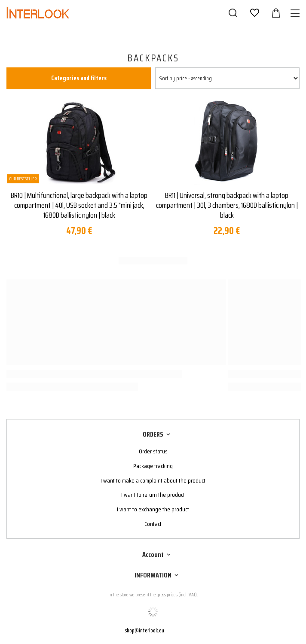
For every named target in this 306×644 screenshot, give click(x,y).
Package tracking (153, 466)
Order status (153, 451)
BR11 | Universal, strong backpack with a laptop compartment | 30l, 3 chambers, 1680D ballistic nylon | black (227, 206)
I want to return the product (153, 495)
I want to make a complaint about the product (153, 481)
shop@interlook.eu (144, 630)
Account (153, 555)
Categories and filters (79, 78)
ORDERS (153, 435)
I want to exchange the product (153, 509)
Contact (153, 524)
